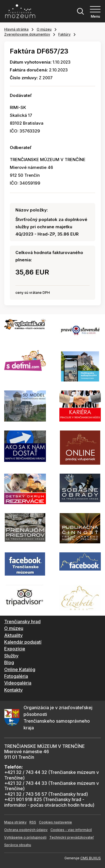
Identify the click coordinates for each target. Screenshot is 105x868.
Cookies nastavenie (55, 822)
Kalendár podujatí (23, 642)
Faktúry (64, 34)
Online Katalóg (20, 669)
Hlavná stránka (16, 29)
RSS (33, 822)
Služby (11, 656)
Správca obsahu (18, 845)
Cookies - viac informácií (71, 830)
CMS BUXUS (91, 858)
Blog (9, 662)
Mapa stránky (15, 822)
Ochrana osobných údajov (26, 830)
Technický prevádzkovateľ (72, 837)
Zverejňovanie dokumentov (27, 34)
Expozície (15, 649)
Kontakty (13, 690)
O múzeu (44, 29)
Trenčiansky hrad (22, 622)
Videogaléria (18, 683)
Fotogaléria (16, 676)
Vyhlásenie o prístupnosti (25, 837)
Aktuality (13, 635)
